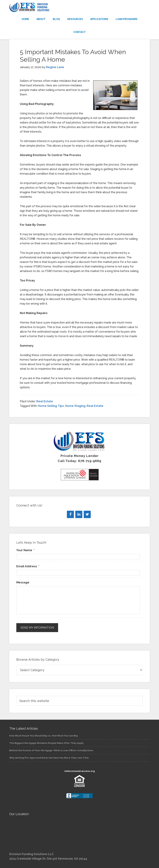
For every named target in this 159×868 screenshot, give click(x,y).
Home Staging (75, 406)
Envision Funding (79, 7)
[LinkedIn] (79, 514)
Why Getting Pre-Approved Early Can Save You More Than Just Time (49, 758)
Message (23, 582)
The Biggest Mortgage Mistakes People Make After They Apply (46, 743)
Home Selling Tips (51, 406)
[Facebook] (70, 514)
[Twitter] (87, 514)
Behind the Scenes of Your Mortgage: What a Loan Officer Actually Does (51, 750)
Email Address (28, 566)
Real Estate (45, 401)
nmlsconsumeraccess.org (80, 771)
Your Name (25, 550)
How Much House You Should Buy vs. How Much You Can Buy (44, 736)
